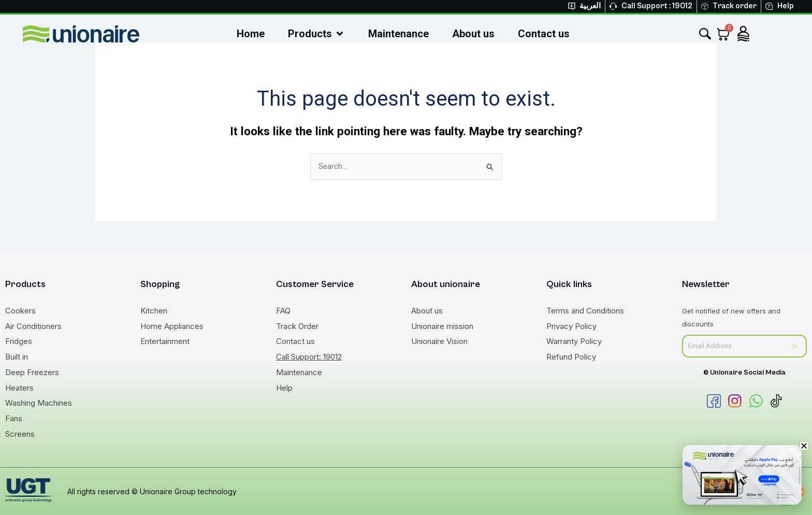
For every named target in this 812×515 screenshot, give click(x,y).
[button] (804, 446)
